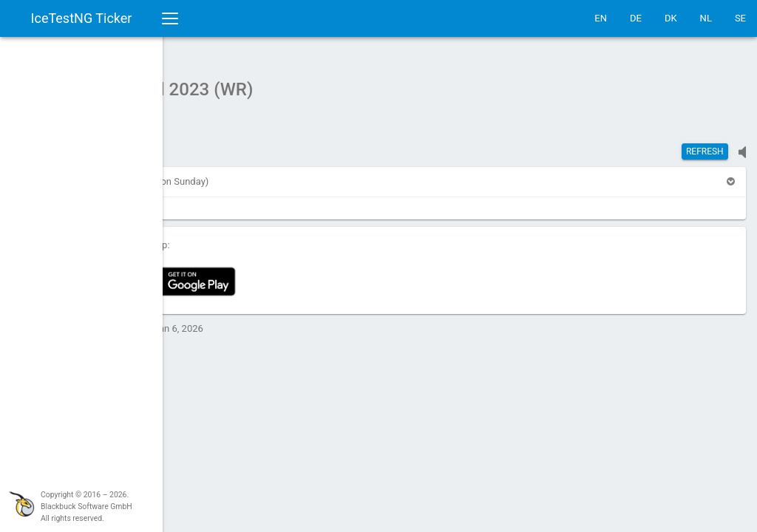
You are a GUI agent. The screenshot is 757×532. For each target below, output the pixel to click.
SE (740, 18)
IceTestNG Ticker (82, 18)
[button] (202, 174)
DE (636, 18)
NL (706, 18)
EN (601, 18)
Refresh (705, 144)
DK (671, 18)
